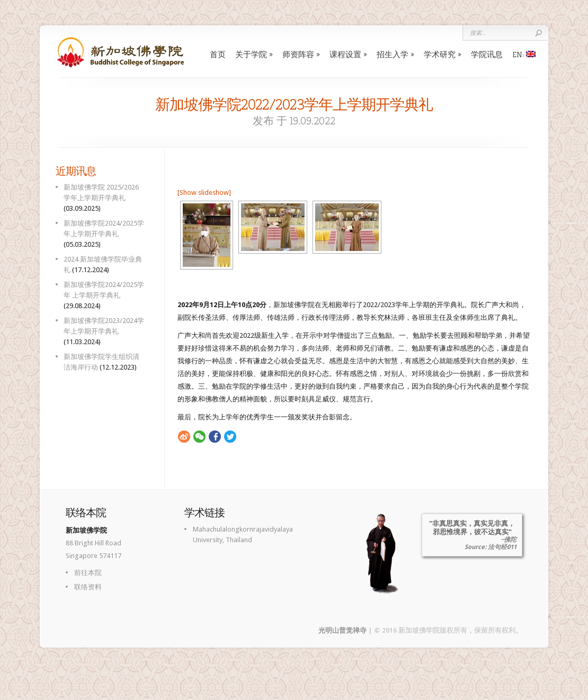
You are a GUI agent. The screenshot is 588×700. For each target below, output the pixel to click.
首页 (218, 54)
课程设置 (345, 54)
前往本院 (88, 573)
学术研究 (440, 54)
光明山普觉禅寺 (342, 630)
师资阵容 (298, 54)
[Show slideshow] (204, 192)
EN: (524, 54)
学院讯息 (487, 54)
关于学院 (251, 54)
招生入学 (393, 54)
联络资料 (88, 587)
